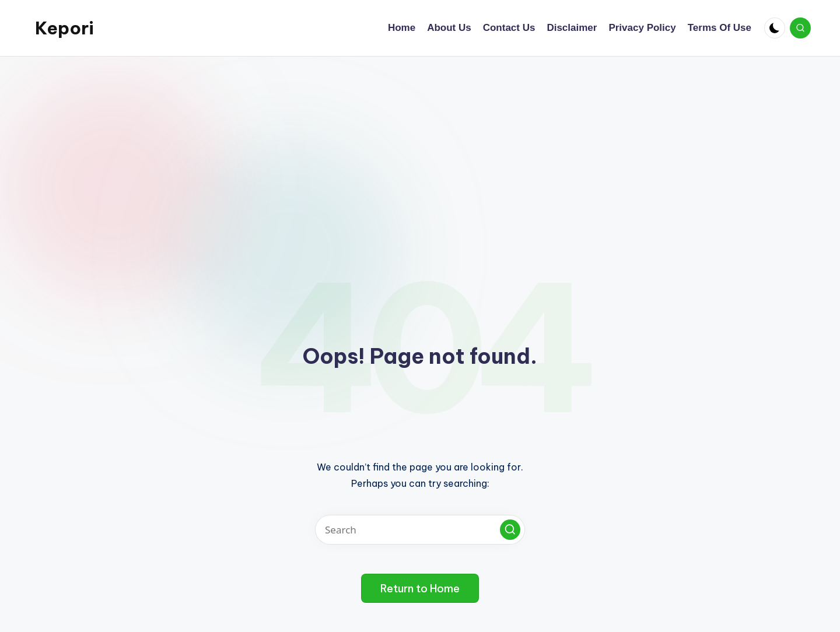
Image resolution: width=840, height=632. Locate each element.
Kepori (64, 28)
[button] (510, 530)
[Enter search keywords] (420, 530)
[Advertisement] (420, 144)
